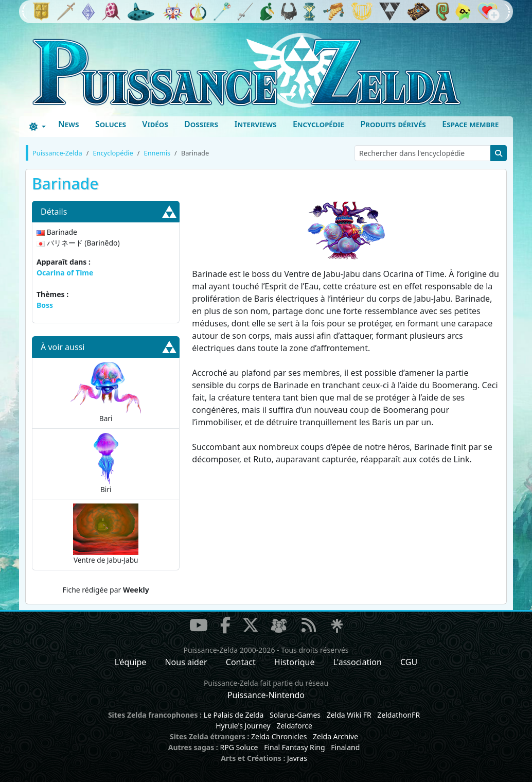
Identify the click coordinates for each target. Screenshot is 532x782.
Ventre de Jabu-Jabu (106, 534)
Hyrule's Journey (243, 726)
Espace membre (470, 124)
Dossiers (201, 124)
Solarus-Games (295, 715)
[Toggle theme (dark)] (38, 127)
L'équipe (131, 662)
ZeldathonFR (398, 715)
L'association (358, 662)
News (69, 124)
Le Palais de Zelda (234, 715)
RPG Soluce (239, 747)
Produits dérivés (393, 124)
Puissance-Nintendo (266, 695)
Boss (45, 305)
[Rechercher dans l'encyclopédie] (423, 153)
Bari (106, 393)
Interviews (255, 124)
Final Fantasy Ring (294, 747)
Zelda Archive (335, 736)
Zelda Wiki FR (349, 715)
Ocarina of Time (65, 273)
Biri (106, 464)
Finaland (345, 747)
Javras (297, 758)
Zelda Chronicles (279, 736)
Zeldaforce (294, 726)
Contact (241, 662)
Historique (295, 662)
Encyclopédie (318, 124)
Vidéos (155, 124)
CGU (409, 662)
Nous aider (186, 662)
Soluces (111, 124)
